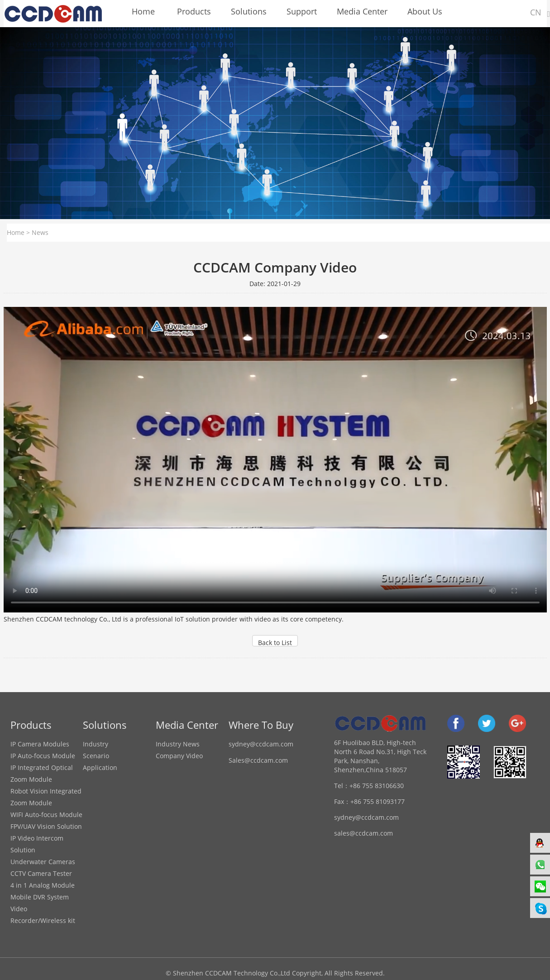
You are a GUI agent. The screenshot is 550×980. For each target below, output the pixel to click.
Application (100, 767)
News (40, 232)
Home (16, 232)
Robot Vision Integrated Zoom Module (46, 797)
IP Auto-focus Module (43, 756)
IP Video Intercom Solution (37, 844)
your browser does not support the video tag (275, 460)
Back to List (275, 642)
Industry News (178, 744)
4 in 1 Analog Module (43, 885)
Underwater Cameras (43, 862)
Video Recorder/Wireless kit (43, 915)
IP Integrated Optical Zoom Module (42, 773)
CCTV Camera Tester (41, 873)
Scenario (96, 756)
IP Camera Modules (40, 744)
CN (536, 12)
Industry (96, 744)
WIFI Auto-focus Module (46, 815)
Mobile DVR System (40, 897)
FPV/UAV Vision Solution (46, 826)
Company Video (179, 756)
